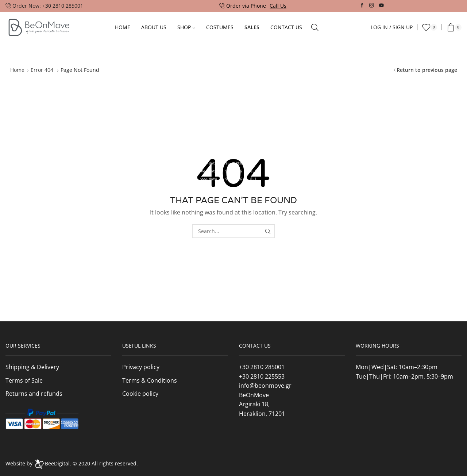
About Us (154, 27)
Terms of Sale (24, 380)
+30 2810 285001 (262, 367)
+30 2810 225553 (262, 376)
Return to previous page (427, 70)
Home (123, 27)
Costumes (220, 27)
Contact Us (286, 27)
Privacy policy (141, 367)
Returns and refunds (34, 394)
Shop (186, 27)
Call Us (278, 6)
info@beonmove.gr (265, 386)
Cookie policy (140, 394)
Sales (252, 27)
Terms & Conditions (150, 380)
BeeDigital (57, 463)
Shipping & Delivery (32, 367)
